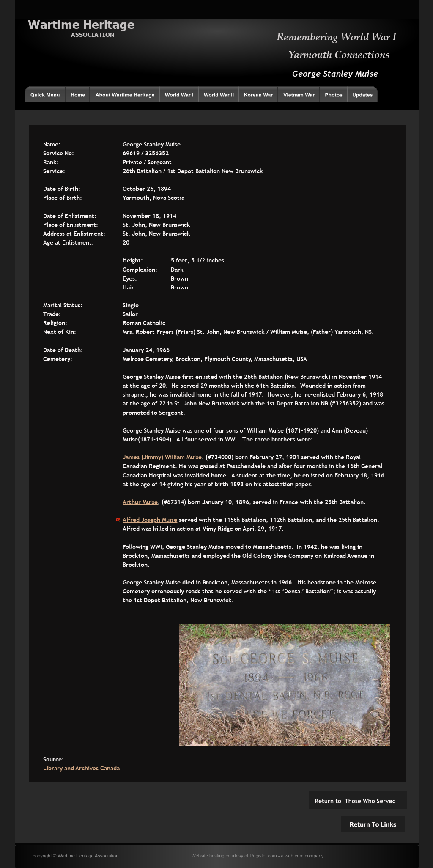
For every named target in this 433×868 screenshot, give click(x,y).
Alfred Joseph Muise (150, 520)
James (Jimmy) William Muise (162, 457)
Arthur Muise (140, 502)
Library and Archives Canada (82, 768)
